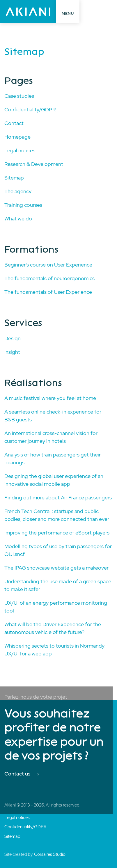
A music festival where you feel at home (50, 398)
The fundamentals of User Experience (48, 292)
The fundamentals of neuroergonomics (49, 278)
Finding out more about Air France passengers (58, 498)
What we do (18, 219)
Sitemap (14, 178)
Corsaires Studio (50, 854)
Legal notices (20, 150)
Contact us (17, 774)
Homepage (17, 137)
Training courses (23, 205)
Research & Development (34, 164)
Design (13, 338)
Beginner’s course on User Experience (48, 265)
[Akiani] (28, 12)
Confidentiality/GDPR (30, 109)
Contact (14, 123)
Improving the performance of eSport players (57, 533)
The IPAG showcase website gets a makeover (56, 568)
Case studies (19, 96)
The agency (18, 191)
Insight (12, 352)
